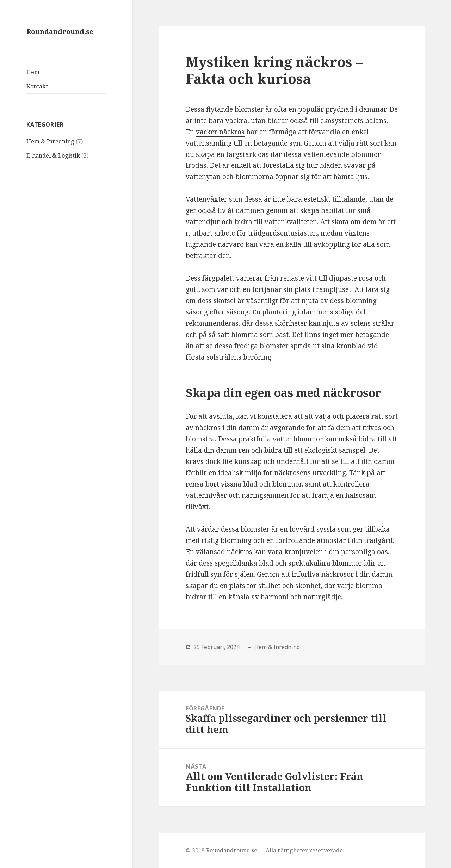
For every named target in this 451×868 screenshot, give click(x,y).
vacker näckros (220, 132)
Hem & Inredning (50, 141)
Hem (33, 72)
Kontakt (37, 86)
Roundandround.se (60, 32)
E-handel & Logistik (53, 155)
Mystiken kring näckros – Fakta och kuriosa (274, 70)
